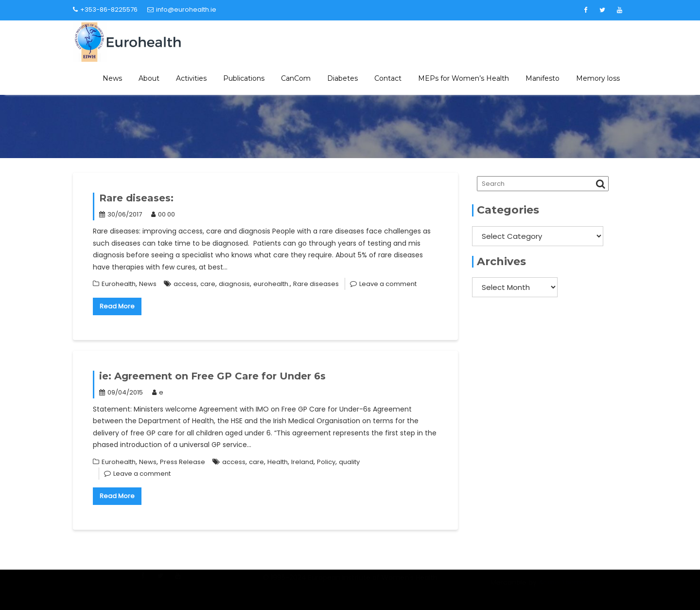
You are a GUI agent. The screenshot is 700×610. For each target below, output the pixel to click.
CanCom (296, 78)
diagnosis (234, 284)
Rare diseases (316, 284)
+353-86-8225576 (105, 9)
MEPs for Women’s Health (464, 78)
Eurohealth (119, 284)
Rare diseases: (136, 198)
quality (349, 462)
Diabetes (342, 78)
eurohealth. (271, 284)
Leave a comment (388, 284)
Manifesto (542, 78)
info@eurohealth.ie (182, 9)
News (112, 78)
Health (278, 462)
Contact (388, 78)
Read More (117, 306)
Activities (191, 78)
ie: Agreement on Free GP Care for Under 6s (212, 376)
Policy (326, 462)
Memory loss (598, 78)
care (208, 284)
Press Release (183, 462)
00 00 (163, 214)
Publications (244, 78)
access (185, 284)
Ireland (302, 462)
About (149, 78)
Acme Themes (564, 589)
